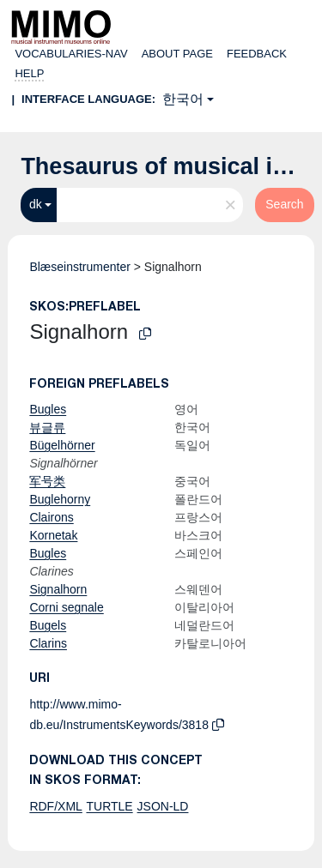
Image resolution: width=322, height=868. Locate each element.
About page (177, 54)
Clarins (48, 643)
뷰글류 (47, 427)
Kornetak (53, 535)
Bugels (48, 625)
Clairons (51, 517)
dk (36, 204)
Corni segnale (66, 607)
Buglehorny (60, 499)
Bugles (48, 409)
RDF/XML (55, 806)
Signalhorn (58, 589)
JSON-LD (163, 806)
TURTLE (109, 806)
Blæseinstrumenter (80, 267)
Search (284, 204)
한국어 (183, 99)
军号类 (47, 481)
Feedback (257, 54)
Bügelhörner (62, 445)
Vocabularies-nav (71, 54)
